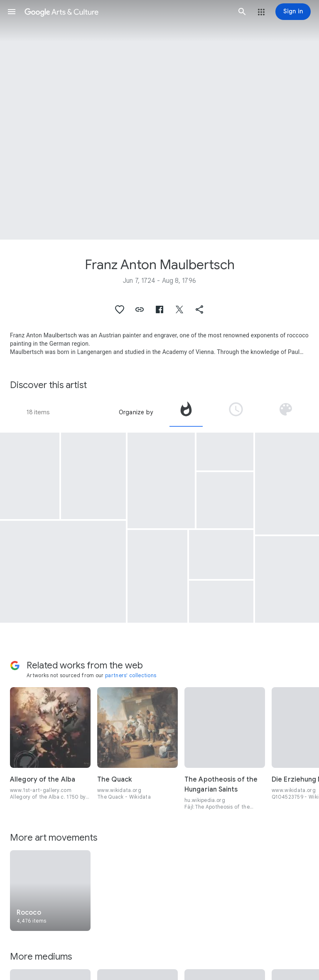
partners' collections (131, 675)
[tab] (186, 412)
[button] (12, 12)
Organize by (136, 412)
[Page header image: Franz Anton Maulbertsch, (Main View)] (159, 120)
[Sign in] (293, 12)
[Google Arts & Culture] (127, 12)
